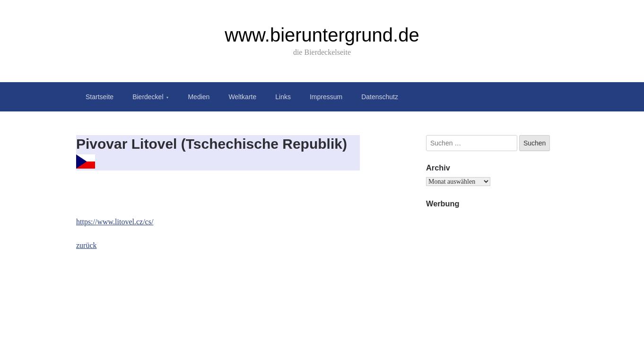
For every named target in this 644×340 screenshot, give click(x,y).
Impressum (326, 97)
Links (283, 97)
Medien (199, 97)
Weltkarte (242, 97)
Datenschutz (380, 97)
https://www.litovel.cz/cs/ (115, 222)
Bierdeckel (148, 97)
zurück (87, 245)
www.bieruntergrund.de (322, 35)
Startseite (100, 97)
